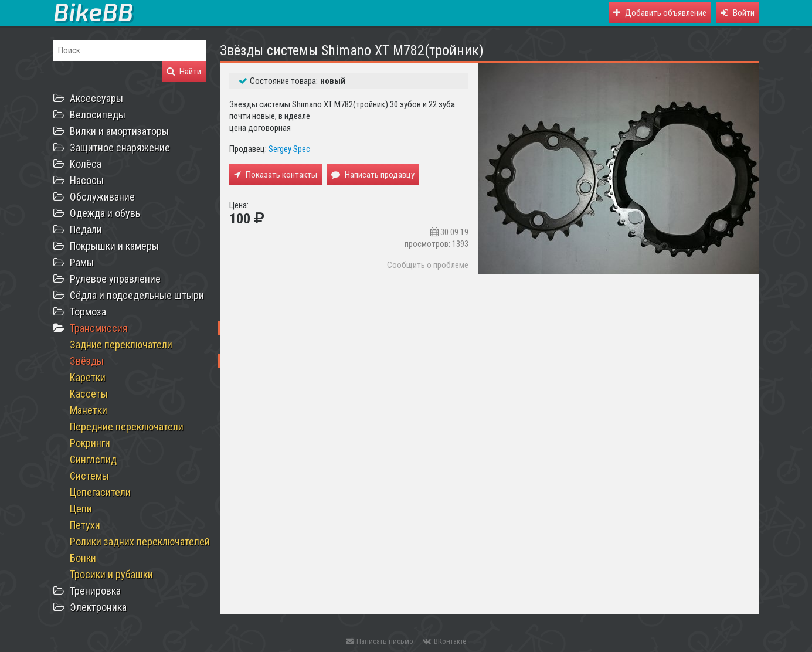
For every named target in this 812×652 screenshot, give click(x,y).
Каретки (88, 377)
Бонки (83, 558)
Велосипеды (98, 115)
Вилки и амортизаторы (119, 131)
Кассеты (89, 394)
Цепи (81, 509)
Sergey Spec (289, 149)
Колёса (86, 164)
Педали (86, 230)
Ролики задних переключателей (140, 541)
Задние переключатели (121, 344)
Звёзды (87, 361)
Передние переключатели (127, 427)
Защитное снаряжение (120, 147)
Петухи (85, 525)
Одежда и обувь (105, 213)
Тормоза (88, 312)
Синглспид (93, 459)
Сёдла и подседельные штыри (137, 295)
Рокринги (90, 443)
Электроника (98, 607)
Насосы (87, 180)
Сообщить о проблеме (428, 265)
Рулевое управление (115, 279)
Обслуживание (102, 197)
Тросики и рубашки (111, 574)
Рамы (82, 262)
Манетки (89, 410)
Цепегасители (100, 492)
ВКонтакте (444, 641)
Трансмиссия (99, 328)
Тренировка (95, 591)
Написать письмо (380, 641)
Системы (89, 476)
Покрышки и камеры (114, 246)
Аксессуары (96, 98)
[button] (738, 13)
